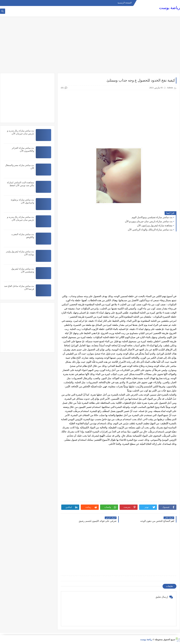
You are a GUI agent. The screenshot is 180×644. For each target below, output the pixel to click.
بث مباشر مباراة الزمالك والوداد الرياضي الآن (150, 230)
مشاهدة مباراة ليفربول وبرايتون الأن (155, 226)
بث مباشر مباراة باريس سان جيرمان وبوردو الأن (149, 221)
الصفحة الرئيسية (125, 3)
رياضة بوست (170, 8)
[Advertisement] (90, 46)
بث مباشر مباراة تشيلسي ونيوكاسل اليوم (152, 217)
